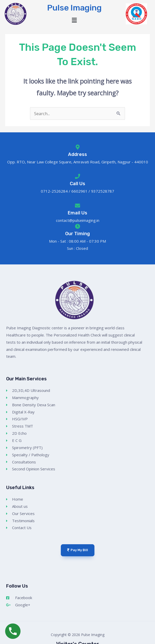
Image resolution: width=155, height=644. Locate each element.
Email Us (77, 213)
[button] (74, 20)
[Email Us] (77, 206)
